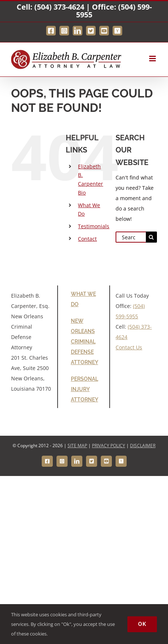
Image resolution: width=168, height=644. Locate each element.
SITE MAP (77, 446)
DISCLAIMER (143, 446)
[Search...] (131, 237)
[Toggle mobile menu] (153, 59)
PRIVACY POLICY (109, 446)
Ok (142, 624)
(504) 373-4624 (59, 7)
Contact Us (129, 347)
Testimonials (94, 226)
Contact (87, 239)
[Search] (151, 237)
